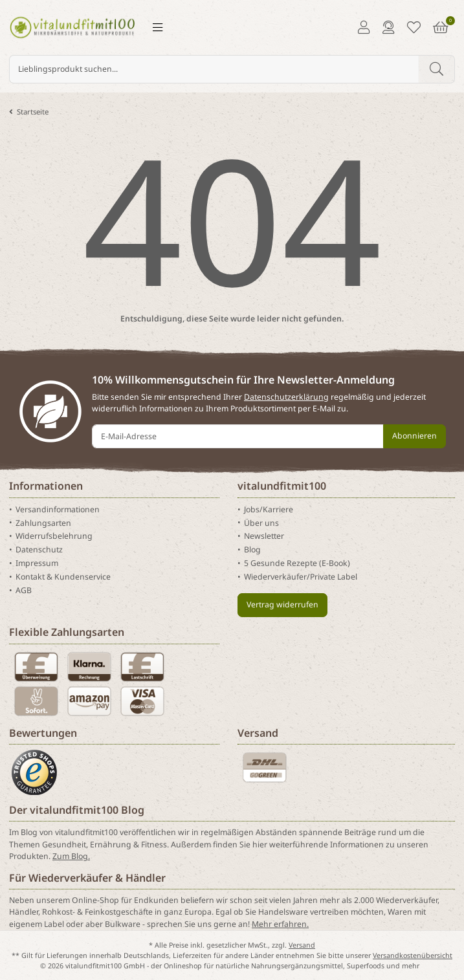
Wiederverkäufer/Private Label (301, 577)
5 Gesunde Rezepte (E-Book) (297, 563)
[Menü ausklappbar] (158, 27)
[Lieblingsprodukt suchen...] (214, 69)
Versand (302, 945)
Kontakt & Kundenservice (63, 577)
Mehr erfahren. (280, 924)
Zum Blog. (71, 856)
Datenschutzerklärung (286, 397)
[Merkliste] (414, 27)
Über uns (261, 522)
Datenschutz (39, 550)
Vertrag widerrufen (282, 604)
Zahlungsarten (43, 522)
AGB (24, 590)
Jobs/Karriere (269, 509)
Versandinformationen (58, 509)
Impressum (37, 563)
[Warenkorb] (441, 27)
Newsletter (264, 536)
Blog (252, 550)
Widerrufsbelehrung (54, 536)
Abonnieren (414, 436)
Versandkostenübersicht (413, 955)
